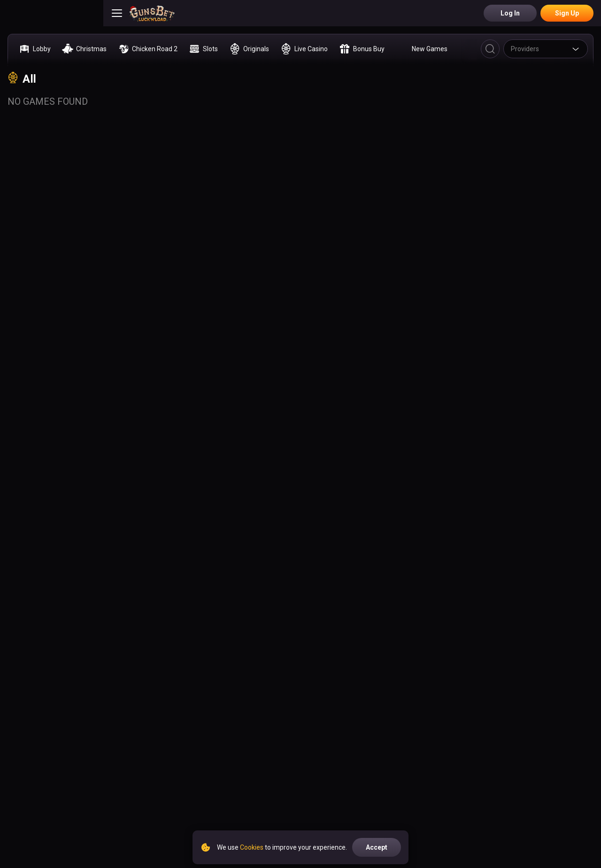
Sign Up (567, 13)
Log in (510, 13)
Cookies (252, 847)
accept (377, 847)
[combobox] (546, 49)
